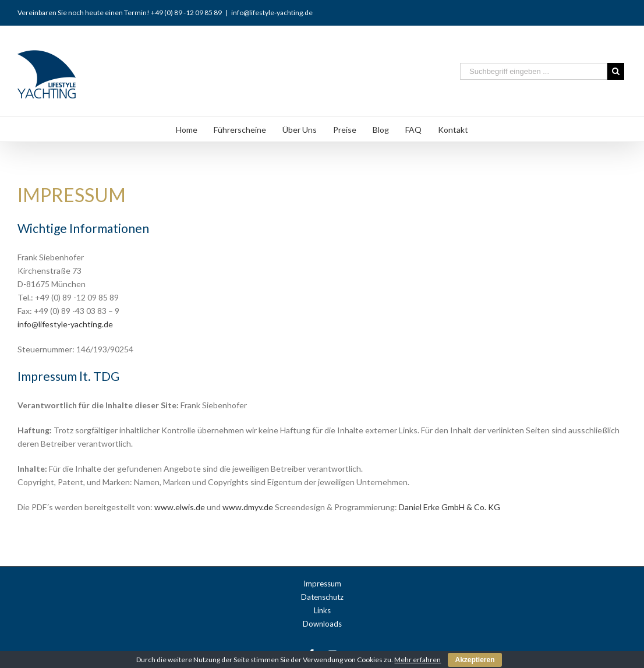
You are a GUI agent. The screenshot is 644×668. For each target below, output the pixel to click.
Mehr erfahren (417, 660)
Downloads (322, 624)
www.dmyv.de (249, 507)
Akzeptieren (475, 660)
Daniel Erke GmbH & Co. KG (450, 507)
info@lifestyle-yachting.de (272, 13)
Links (322, 610)
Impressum (322, 584)
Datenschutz (322, 597)
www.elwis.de (179, 507)
